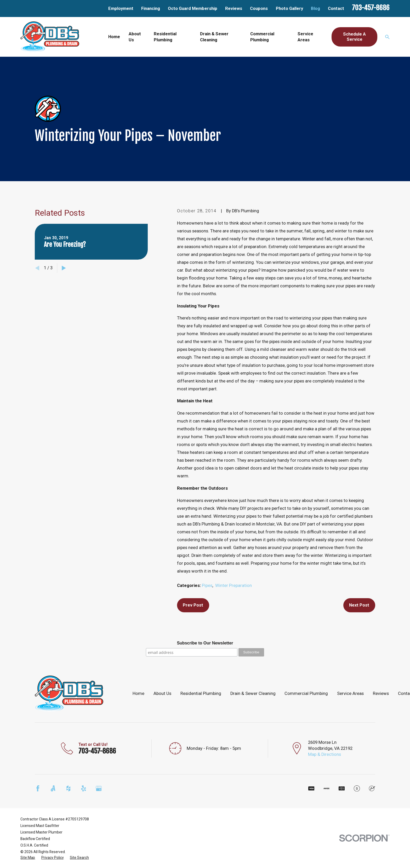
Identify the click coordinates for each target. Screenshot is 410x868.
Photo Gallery (289, 8)
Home (138, 693)
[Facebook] (38, 788)
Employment (121, 8)
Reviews (234, 8)
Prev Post (193, 605)
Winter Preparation (234, 586)
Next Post (359, 605)
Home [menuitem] (114, 37)
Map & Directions (324, 754)
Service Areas (350, 693)
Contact (336, 8)
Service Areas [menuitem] (305, 37)
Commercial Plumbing (306, 693)
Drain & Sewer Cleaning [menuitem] (214, 37)
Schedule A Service (354, 37)
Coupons (259, 8)
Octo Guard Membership (193, 8)
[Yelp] (84, 788)
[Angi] (53, 788)
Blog (315, 8)
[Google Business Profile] (99, 788)
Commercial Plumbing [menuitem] (262, 37)
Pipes (207, 586)
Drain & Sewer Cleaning (253, 693)
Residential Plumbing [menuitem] (165, 37)
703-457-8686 (371, 8)
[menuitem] (28, 858)
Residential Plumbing (201, 693)
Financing (151, 8)
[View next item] (64, 268)
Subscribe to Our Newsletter (205, 643)
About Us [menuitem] (135, 37)
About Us (162, 693)
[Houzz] (68, 788)
